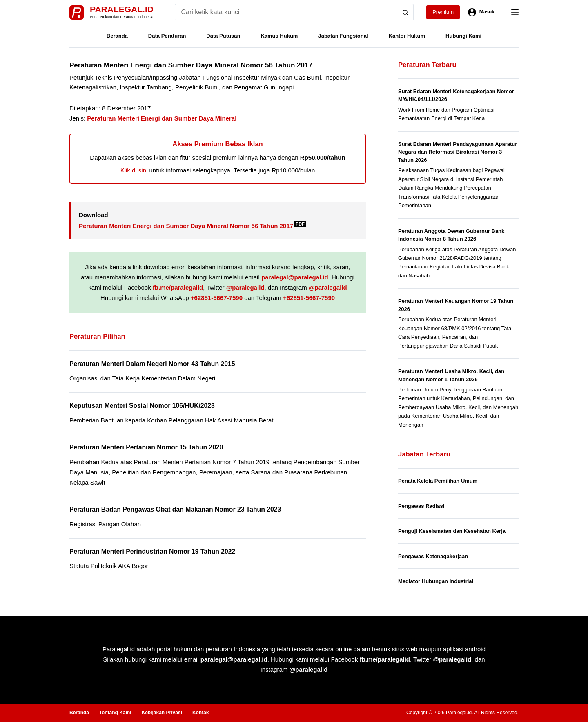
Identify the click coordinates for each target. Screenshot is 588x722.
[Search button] (405, 12)
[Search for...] (286, 12)
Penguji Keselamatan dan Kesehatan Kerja (452, 531)
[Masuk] (481, 12)
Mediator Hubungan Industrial (436, 581)
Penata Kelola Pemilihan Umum (438, 481)
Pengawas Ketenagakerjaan (433, 556)
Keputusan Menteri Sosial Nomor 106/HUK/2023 (142, 406)
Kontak (201, 713)
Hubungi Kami (463, 36)
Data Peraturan (167, 36)
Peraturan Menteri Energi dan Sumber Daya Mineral (162, 118)
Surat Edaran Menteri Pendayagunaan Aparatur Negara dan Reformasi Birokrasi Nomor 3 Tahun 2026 (458, 152)
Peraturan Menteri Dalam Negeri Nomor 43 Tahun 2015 (152, 364)
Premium (443, 12)
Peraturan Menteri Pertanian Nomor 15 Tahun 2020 (146, 447)
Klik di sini (134, 170)
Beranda (117, 36)
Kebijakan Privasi (161, 713)
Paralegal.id (122, 9)
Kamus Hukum (279, 36)
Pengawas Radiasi (421, 506)
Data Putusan (223, 36)
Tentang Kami (115, 713)
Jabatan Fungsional (343, 36)
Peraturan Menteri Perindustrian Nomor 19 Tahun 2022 (152, 551)
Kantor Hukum (407, 36)
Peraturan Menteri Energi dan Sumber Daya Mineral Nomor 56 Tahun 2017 (193, 226)
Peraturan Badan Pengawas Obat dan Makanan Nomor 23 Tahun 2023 (175, 509)
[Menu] (515, 12)
